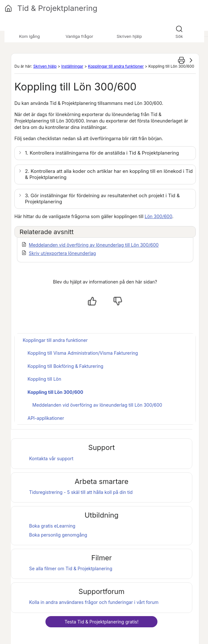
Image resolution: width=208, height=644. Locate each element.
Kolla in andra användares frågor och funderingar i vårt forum (94, 602)
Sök (179, 36)
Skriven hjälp (45, 66)
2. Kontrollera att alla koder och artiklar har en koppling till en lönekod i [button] (109, 174)
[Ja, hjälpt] (92, 301)
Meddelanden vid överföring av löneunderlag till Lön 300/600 (94, 245)
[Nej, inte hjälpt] (118, 301)
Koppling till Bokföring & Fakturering (65, 366)
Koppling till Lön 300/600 (55, 392)
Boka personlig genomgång (58, 535)
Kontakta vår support (51, 458)
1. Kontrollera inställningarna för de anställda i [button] (102, 153)
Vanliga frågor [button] (79, 36)
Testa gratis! (102, 622)
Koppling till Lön (44, 379)
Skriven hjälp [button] (129, 36)
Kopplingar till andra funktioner (116, 66)
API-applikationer (46, 418)
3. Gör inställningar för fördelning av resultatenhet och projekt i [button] (102, 199)
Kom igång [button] (29, 36)
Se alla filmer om (71, 568)
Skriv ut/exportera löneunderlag (62, 253)
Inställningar (72, 66)
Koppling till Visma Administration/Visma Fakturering (83, 353)
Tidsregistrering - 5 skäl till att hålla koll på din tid (81, 492)
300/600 (158, 216)
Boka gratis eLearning (52, 526)
